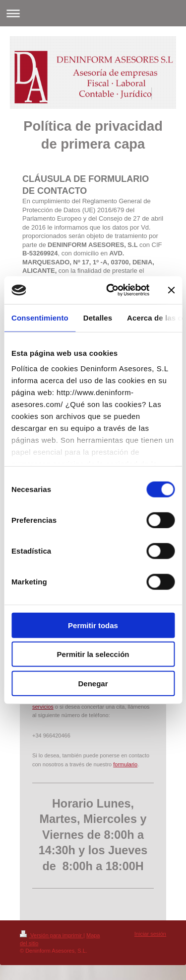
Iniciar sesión (150, 934)
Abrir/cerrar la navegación (93, 13)
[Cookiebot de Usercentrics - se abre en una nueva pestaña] (111, 290)
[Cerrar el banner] (171, 290)
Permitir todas (93, 625)
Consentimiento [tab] (40, 317)
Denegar (93, 683)
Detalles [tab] (98, 317)
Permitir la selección (93, 654)
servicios (43, 707)
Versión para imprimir (52, 935)
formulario (125, 764)
